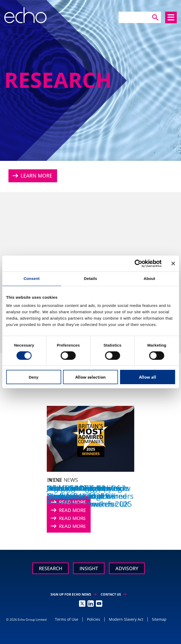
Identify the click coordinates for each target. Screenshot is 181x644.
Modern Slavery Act (126, 619)
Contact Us (113, 594)
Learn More (33, 176)
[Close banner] (173, 264)
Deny (34, 377)
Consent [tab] (32, 278)
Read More (68, 517)
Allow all (148, 377)
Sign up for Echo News (73, 594)
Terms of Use (67, 619)
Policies (94, 619)
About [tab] (150, 278)
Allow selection (90, 377)
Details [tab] (91, 278)
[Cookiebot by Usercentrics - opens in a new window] (138, 264)
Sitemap (159, 619)
